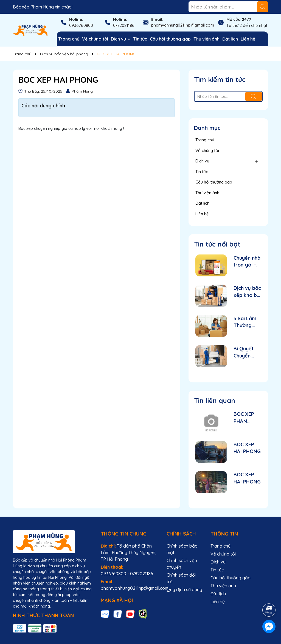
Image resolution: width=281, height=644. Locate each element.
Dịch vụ (119, 39)
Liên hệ (248, 39)
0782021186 (124, 25)
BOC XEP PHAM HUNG (244, 418)
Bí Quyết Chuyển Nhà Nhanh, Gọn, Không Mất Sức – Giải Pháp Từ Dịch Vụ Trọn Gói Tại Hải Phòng (247, 352)
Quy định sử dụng (184, 589)
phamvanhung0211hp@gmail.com (183, 25)
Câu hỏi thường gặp (170, 39)
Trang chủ (69, 39)
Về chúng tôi (95, 39)
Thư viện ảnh (206, 39)
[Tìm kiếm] (263, 7)
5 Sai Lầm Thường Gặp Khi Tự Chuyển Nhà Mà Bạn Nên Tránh (246, 322)
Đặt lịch (230, 39)
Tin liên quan (215, 400)
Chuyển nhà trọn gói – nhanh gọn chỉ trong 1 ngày (247, 261)
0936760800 (81, 25)
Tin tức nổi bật (217, 244)
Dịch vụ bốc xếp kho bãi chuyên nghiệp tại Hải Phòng (247, 292)
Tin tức (140, 39)
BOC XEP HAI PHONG (247, 448)
